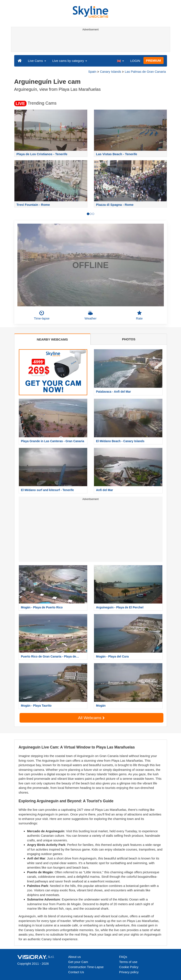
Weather (90, 315)
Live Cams (37, 61)
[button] (120, 61)
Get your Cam (78, 962)
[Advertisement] (90, 42)
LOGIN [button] (135, 61)
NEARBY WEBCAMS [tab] (52, 339)
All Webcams (91, 718)
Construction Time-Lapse (86, 967)
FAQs (123, 957)
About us (75, 957)
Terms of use (128, 962)
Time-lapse (42, 315)
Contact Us (76, 972)
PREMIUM (154, 60)
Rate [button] (139, 315)
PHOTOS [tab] (129, 339)
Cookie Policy (129, 967)
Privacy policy (129, 972)
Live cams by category (70, 61)
